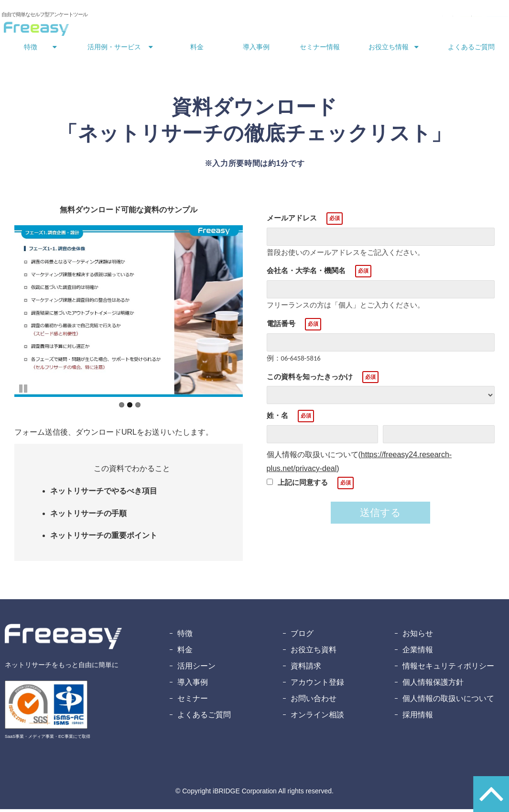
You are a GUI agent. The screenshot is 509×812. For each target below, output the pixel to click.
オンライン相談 (317, 718)
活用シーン (196, 669)
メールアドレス (292, 221)
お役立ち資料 (314, 653)
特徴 (31, 50)
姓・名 (277, 418)
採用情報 (418, 718)
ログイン (287, 18)
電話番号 (281, 326)
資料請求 (306, 669)
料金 (197, 50)
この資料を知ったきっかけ (310, 379)
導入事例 (256, 50)
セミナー (193, 701)
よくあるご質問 (471, 50)
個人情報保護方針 (433, 685)
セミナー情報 (320, 50)
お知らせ (418, 636)
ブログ (302, 636)
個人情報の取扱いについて (448, 701)
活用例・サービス (114, 50)
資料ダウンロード (393, 18)
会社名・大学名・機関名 (306, 273)
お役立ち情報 (389, 50)
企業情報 (418, 653)
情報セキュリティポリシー (448, 669)
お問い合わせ (331, 18)
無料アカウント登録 (470, 18)
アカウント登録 (317, 685)
